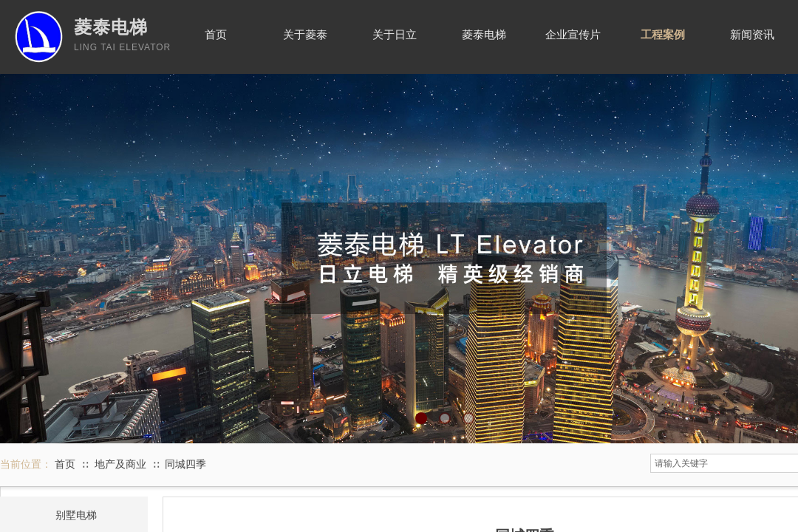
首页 (65, 464)
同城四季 (185, 464)
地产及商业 (120, 464)
